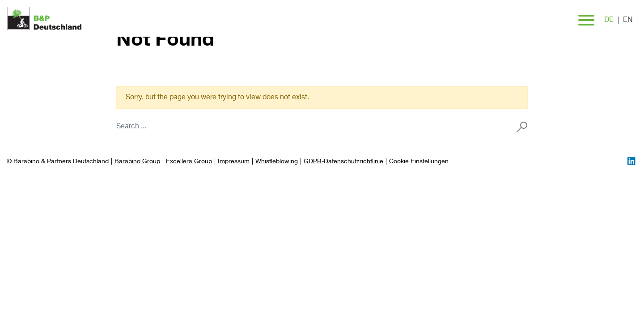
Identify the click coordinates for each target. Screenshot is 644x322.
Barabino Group (137, 161)
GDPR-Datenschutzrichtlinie (343, 161)
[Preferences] (419, 162)
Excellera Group (189, 161)
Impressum (234, 161)
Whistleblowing (277, 161)
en (628, 20)
